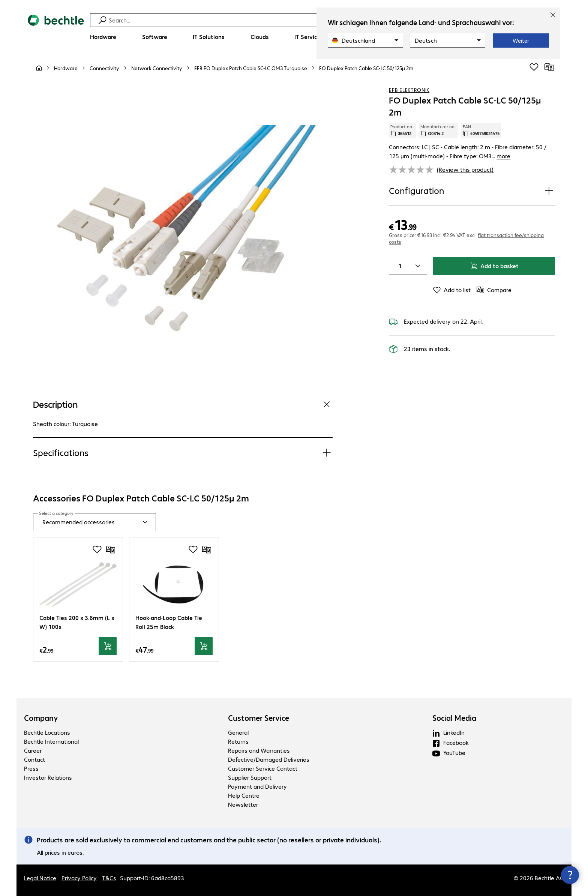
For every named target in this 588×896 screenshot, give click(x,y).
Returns (238, 741)
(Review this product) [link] (465, 169)
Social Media (454, 718)
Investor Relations (48, 777)
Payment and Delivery (257, 786)
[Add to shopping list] (534, 67)
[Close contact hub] (570, 875)
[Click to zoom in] (183, 231)
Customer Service (259, 718)
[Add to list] (452, 290)
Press (31, 768)
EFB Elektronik (409, 90)
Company (41, 718)
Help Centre (244, 795)
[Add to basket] (108, 646)
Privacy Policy (79, 878)
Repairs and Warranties (259, 750)
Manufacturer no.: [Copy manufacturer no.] (439, 130)
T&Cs (109, 878)
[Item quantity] (398, 266)
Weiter (521, 41)
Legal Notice (40, 878)
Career (33, 750)
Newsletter (243, 804)
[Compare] (549, 67)
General (238, 732)
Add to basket (494, 266)
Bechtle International (51, 741)
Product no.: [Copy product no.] (402, 130)
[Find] (299, 20)
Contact (34, 759)
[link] (366, 68)
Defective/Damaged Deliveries (269, 759)
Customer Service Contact (263, 768)
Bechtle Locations (47, 732)
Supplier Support (250, 777)
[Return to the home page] (56, 30)
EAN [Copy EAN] (481, 130)
